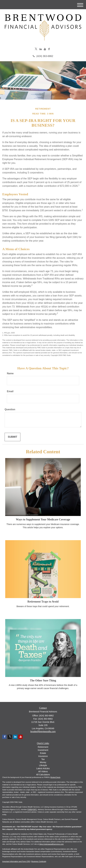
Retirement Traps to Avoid (43, 602)
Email (10, 391)
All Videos (43, 771)
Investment (43, 750)
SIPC (35, 809)
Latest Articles (43, 768)
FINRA (30, 809)
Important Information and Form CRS (16, 861)
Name (10, 373)
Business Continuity (39, 861)
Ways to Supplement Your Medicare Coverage (43, 519)
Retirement (43, 747)
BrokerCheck (55, 777)
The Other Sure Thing (43, 680)
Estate (43, 753)
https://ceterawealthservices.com (52, 844)
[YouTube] (45, 49)
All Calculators (43, 775)
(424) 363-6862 (43, 56)
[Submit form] (12, 437)
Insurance (43, 756)
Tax (43, 759)
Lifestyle (43, 765)
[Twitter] (36, 49)
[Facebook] (49, 49)
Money (43, 762)
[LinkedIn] (41, 49)
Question (10, 409)
